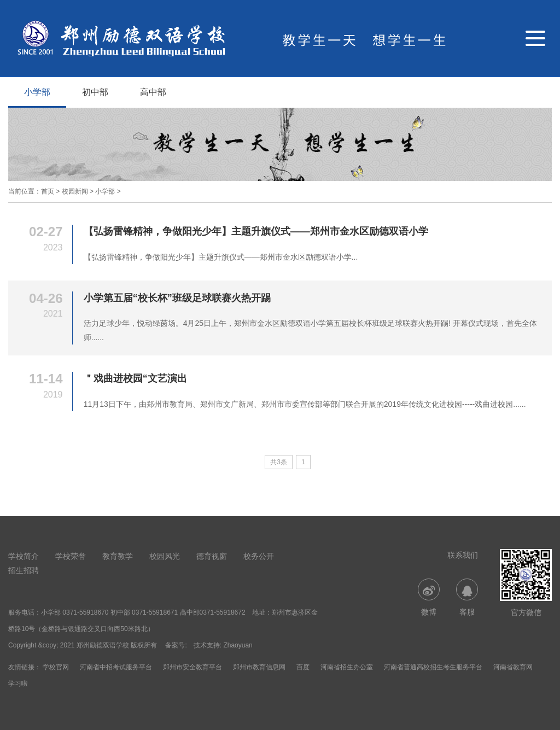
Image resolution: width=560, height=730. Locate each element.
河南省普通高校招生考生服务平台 (433, 667)
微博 (429, 597)
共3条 (279, 462)
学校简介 (24, 556)
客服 (467, 597)
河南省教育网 (513, 667)
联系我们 (463, 555)
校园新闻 (75, 191)
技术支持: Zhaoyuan (223, 645)
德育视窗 (212, 556)
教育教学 (118, 556)
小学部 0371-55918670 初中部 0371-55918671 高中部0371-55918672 (143, 612)
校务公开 (259, 556)
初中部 (95, 92)
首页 (48, 191)
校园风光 (165, 556)
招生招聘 (24, 570)
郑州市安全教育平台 (192, 667)
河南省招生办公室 (347, 667)
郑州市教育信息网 (259, 667)
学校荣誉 (71, 556)
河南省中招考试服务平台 (116, 667)
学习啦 (18, 684)
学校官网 (56, 667)
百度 (303, 667)
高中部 (153, 92)
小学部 (37, 92)
